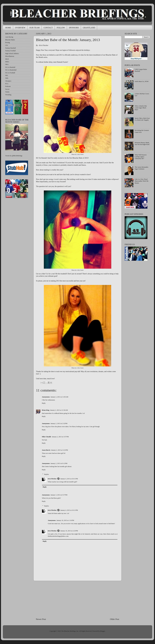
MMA (7, 62)
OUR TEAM (34, 28)
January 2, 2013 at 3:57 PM (60, 437)
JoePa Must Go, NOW (142, 81)
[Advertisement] (77, 599)
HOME (8, 28)
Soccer (7, 89)
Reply (44, 403)
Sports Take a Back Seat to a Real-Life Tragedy (142, 119)
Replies (47, 474)
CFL (7, 45)
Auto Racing (9, 37)
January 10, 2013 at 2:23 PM (69, 531)
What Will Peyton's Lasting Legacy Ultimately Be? (141, 157)
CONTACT (48, 28)
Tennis (7, 92)
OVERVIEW (20, 28)
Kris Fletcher (52, 479)
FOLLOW (61, 28)
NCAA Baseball (10, 67)
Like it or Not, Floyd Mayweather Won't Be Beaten (142, 181)
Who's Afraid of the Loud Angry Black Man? (141, 108)
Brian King (46, 410)
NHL (7, 78)
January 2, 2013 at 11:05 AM (59, 397)
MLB (7, 59)
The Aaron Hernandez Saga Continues (141, 168)
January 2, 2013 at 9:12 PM (59, 463)
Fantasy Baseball (11, 48)
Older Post (115, 619)
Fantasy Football (10, 51)
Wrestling (8, 95)
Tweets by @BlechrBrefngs (14, 156)
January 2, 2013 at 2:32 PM (59, 423)
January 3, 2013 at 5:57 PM (59, 495)
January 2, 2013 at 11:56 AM (59, 410)
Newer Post (41, 619)
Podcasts (8, 86)
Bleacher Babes (10, 40)
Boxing (8, 43)
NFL (7, 75)
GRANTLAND (89, 28)
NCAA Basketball (11, 70)
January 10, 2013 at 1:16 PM (65, 520)
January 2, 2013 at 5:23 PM (60, 450)
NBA (7, 64)
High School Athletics (12, 54)
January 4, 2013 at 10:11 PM (69, 479)
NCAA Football (10, 73)
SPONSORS (74, 28)
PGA (7, 84)
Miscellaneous (10, 56)
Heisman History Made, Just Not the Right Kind (142, 144)
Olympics (8, 81)
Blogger (102, 631)
